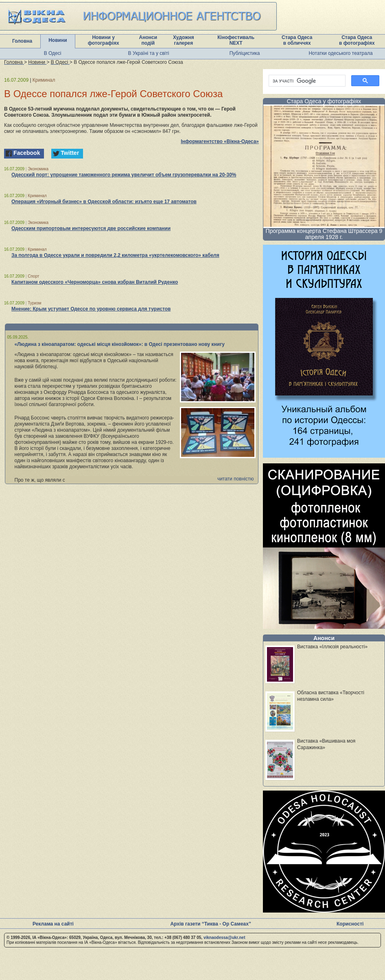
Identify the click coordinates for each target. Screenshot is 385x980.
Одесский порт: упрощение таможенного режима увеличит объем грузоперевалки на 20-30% (124, 175)
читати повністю (236, 479)
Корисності (350, 924)
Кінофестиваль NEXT (236, 40)
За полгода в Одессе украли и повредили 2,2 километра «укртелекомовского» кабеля (115, 255)
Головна (22, 41)
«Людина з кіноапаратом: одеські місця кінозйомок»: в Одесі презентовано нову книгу (120, 344)
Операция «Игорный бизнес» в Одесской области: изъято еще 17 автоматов (104, 202)
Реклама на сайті (53, 924)
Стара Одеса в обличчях (297, 40)
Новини (58, 40)
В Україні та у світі (149, 53)
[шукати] (306, 81)
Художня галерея (184, 40)
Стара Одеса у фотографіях (324, 101)
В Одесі (53, 53)
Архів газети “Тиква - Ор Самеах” (210, 924)
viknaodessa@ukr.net (224, 938)
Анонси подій (148, 40)
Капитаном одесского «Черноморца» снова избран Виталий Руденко (95, 282)
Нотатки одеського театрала (340, 53)
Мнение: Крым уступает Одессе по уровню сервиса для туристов (91, 309)
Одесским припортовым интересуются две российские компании (91, 228)
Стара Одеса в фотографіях (357, 40)
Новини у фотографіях (104, 40)
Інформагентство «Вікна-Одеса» (220, 141)
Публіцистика (245, 53)
